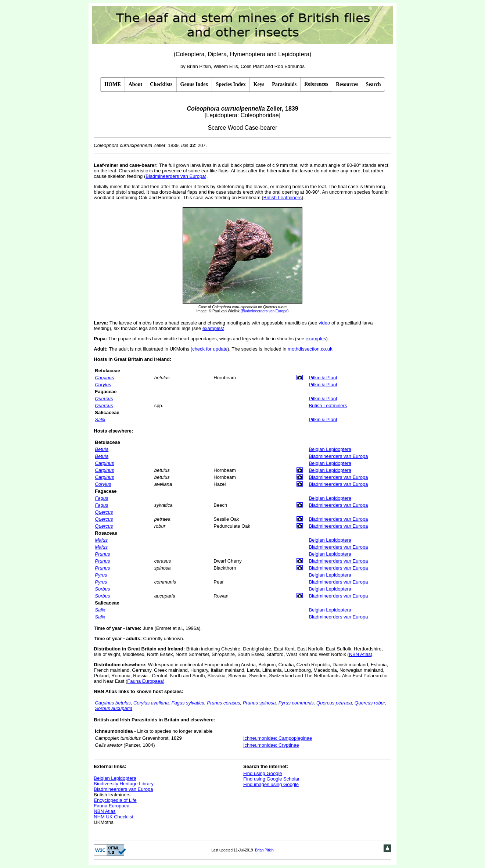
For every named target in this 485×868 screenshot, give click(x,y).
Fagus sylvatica (188, 703)
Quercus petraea (334, 703)
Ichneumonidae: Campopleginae (278, 738)
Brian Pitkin (264, 850)
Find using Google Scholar (271, 779)
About (135, 84)
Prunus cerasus (223, 703)
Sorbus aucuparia (114, 708)
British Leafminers (283, 198)
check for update (210, 349)
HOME (112, 84)
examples (213, 328)
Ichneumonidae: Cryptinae (271, 745)
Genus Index (194, 84)
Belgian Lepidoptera (330, 449)
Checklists (161, 84)
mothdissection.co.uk (310, 349)
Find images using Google (271, 784)
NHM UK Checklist (114, 817)
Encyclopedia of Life (115, 800)
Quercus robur (370, 703)
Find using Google (263, 773)
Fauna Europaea (145, 681)
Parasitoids (284, 84)
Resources (347, 84)
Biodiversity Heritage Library (124, 784)
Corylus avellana (151, 703)
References (316, 84)
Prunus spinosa (259, 703)
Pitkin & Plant (323, 378)
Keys (259, 84)
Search (373, 84)
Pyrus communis (296, 703)
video (324, 323)
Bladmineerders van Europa (175, 176)
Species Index (231, 84)
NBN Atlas (360, 654)
